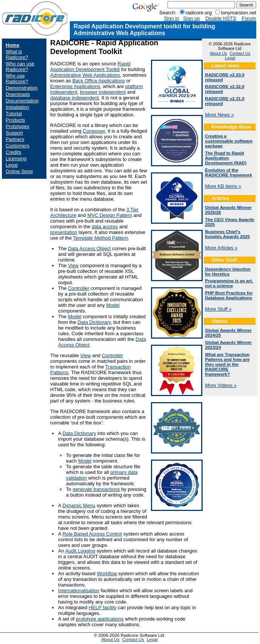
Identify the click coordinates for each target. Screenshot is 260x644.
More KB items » (223, 186)
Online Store (19, 171)
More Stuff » (218, 309)
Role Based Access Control (92, 534)
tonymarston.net (239, 13)
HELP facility (102, 608)
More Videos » (221, 385)
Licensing (16, 159)
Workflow (107, 574)
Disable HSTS (221, 18)
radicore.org (199, 13)
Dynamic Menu (79, 505)
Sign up (191, 18)
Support (14, 133)
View (73, 265)
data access (105, 227)
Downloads (18, 94)
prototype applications (100, 619)
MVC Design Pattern (110, 215)
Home (12, 45)
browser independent (103, 92)
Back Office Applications (99, 81)
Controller (78, 288)
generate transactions (96, 489)
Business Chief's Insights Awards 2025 (227, 234)
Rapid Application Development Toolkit (90, 67)
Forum (249, 18)
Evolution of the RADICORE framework (228, 172)
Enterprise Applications (75, 86)
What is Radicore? (17, 54)
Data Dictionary (94, 322)
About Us (218, 53)
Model (113, 305)
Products (15, 120)
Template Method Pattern (101, 238)
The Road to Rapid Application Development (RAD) (226, 158)
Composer (94, 131)
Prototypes (17, 126)
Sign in (172, 18)
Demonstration (22, 88)
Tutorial (14, 114)
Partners (15, 139)
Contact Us (240, 53)
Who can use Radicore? (20, 67)
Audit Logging (80, 551)
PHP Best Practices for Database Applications (229, 295)
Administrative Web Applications (85, 75)
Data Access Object (89, 248)
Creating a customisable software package (229, 141)
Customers (18, 146)
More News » (219, 115)
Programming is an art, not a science (229, 283)
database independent (75, 98)
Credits (13, 152)
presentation (64, 232)
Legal (12, 165)
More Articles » (221, 248)
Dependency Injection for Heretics (228, 271)
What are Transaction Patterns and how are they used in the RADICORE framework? (227, 364)
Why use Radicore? (17, 79)
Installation (17, 107)
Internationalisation (79, 591)
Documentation (22, 101)
